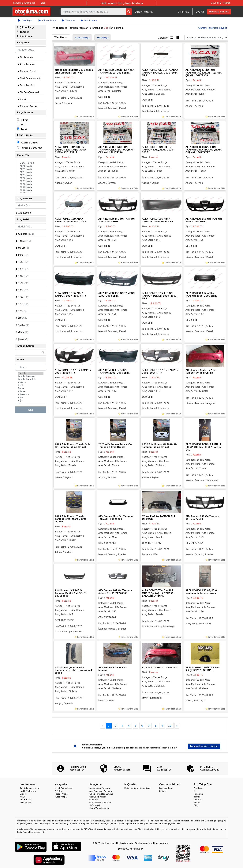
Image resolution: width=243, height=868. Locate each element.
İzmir (31, 385)
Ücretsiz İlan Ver (219, 11)
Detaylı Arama (144, 11)
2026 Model (31, 166)
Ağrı (31, 401)
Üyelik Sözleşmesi (28, 791)
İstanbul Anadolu (31, 379)
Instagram (199, 794)
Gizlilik (23, 794)
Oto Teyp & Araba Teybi (100, 802)
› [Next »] (177, 726)
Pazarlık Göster (30, 143)
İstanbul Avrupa (31, 376)
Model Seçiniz (31, 163)
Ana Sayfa (25, 20)
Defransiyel (95, 805)
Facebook (198, 788)
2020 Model (31, 184)
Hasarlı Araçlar (62, 794)
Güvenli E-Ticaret (220, 3)
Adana (31, 391)
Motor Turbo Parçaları (99, 808)
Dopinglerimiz (166, 788)
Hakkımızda (25, 802)
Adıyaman (31, 394)
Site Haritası (25, 800)
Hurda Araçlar (61, 797)
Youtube (198, 797)
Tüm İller (31, 373)
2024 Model (31, 172)
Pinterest (198, 800)
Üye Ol (200, 11)
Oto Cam (93, 800)
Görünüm (163, 38)
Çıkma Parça (47, 20)
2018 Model (31, 190)
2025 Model (31, 169)
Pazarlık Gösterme (31, 148)
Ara (30, 410)
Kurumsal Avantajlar (24, 3)
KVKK (22, 797)
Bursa (31, 388)
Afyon (31, 398)
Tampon (68, 20)
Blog (43, 3)
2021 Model (31, 181)
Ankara (31, 382)
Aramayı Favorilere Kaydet (212, 28)
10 (170, 726)
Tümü (24, 129)
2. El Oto (59, 791)
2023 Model (31, 175)
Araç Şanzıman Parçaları (101, 791)
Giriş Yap (183, 11)
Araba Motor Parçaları (100, 788)
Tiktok (197, 802)
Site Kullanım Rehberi (30, 788)
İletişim (163, 791)
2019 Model (31, 187)
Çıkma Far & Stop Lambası (101, 794)
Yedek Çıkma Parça (64, 788)
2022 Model (31, 178)
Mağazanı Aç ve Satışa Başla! (138, 788)
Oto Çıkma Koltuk (98, 797)
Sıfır (23, 125)
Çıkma (24, 120)
